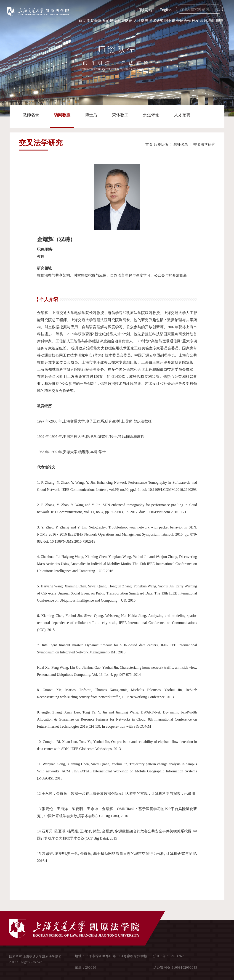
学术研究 (156, 21)
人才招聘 (182, 115)
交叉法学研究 (204, 144)
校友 (195, 21)
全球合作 (183, 21)
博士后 (91, 115)
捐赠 (219, 21)
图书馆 (170, 21)
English (166, 10)
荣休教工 (120, 115)
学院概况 (94, 21)
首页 (82, 21)
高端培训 (207, 21)
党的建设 (110, 21)
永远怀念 (151, 115)
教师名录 (31, 115)
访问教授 (62, 115)
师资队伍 (125, 21)
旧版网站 (145, 10)
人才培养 (141, 21)
